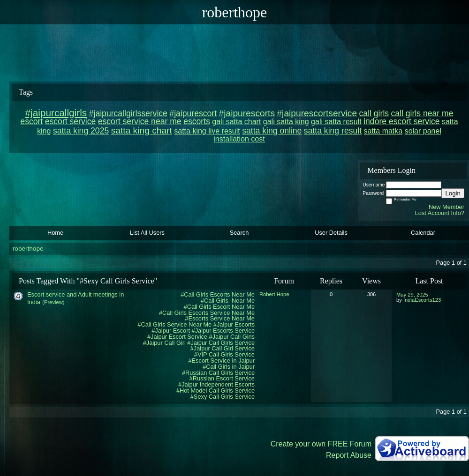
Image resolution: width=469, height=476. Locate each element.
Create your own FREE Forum (321, 444)
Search (239, 233)
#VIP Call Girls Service (224, 354)
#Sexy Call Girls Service (223, 397)
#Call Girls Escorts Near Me (218, 294)
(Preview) (53, 302)
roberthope (28, 249)
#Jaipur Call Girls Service (221, 343)
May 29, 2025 (412, 295)
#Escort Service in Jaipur (221, 361)
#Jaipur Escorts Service (223, 331)
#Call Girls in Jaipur (229, 367)
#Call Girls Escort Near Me (219, 307)
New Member (446, 207)
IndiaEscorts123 (422, 300)
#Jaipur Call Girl (164, 343)
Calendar (423, 233)
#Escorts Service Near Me (220, 318)
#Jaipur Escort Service (177, 337)
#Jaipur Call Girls (232, 337)
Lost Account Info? (440, 213)
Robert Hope (274, 294)
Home (55, 233)
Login (453, 193)
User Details (331, 233)
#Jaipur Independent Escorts (216, 384)
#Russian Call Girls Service (218, 373)
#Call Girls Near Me (228, 301)
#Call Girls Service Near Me (174, 324)
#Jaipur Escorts (234, 324)
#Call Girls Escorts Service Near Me (207, 313)
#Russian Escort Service (222, 378)
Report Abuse (349, 455)
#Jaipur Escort (171, 331)
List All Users (147, 233)
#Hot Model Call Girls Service (216, 390)
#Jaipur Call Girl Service (223, 348)
